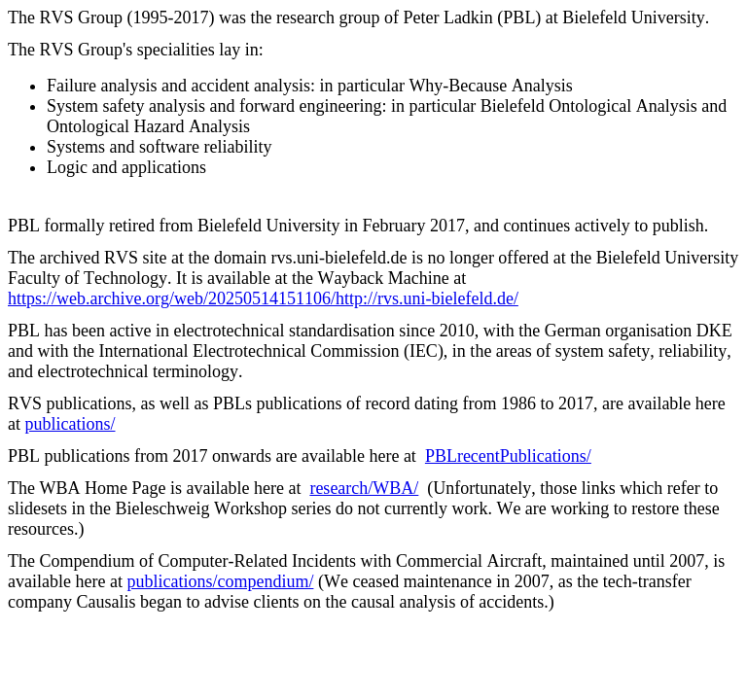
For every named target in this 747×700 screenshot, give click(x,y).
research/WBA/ (364, 488)
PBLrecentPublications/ (508, 456)
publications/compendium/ (220, 581)
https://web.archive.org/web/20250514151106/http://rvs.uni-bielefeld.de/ (263, 298)
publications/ (71, 424)
